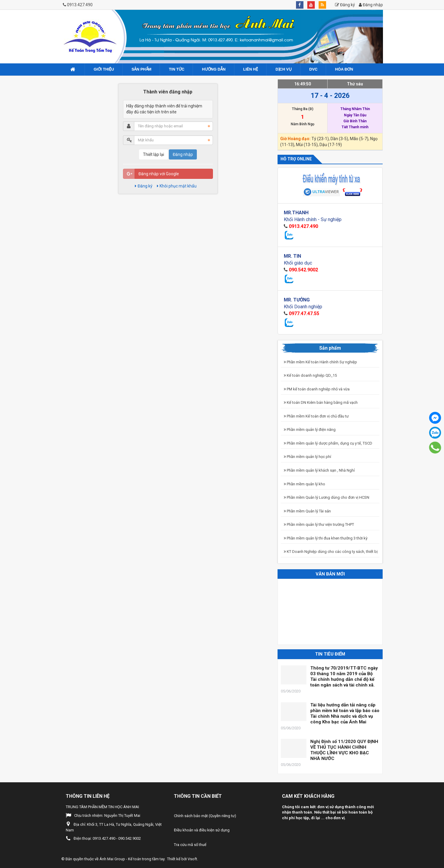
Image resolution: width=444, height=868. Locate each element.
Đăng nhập (371, 5)
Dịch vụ (283, 69)
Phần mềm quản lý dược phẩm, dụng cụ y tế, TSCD (328, 443)
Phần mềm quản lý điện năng (310, 430)
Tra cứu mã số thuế (190, 845)
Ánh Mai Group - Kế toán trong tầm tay (132, 859)
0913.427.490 (80, 5)
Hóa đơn (344, 69)
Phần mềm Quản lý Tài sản (307, 511)
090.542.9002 (303, 270)
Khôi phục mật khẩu (177, 186)
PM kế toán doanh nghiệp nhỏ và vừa (317, 389)
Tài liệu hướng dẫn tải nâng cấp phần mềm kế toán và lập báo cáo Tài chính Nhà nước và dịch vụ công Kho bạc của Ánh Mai (345, 713)
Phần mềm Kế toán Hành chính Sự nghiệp (320, 362)
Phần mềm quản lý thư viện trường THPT (319, 524)
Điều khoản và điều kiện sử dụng (202, 830)
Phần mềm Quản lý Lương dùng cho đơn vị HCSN (327, 497)
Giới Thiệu (104, 69)
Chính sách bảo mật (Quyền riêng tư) (205, 816)
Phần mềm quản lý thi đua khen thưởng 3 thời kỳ (326, 538)
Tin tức (177, 69)
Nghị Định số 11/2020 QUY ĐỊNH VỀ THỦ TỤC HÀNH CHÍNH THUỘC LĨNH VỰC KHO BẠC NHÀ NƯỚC (344, 750)
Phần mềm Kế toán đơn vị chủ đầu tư (316, 416)
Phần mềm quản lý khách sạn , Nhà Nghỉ (319, 470)
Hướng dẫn (214, 69)
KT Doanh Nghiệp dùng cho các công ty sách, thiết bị (331, 552)
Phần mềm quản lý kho (304, 484)
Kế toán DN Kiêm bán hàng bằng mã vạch (321, 402)
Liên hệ (251, 69)
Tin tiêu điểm (330, 654)
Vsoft (192, 859)
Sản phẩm (142, 69)
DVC (313, 69)
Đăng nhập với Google (159, 174)
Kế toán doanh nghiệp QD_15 (310, 375)
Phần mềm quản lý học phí (307, 457)
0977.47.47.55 (304, 313)
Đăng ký (345, 5)
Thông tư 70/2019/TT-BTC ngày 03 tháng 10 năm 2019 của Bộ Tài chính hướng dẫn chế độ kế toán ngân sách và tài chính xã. (344, 677)
